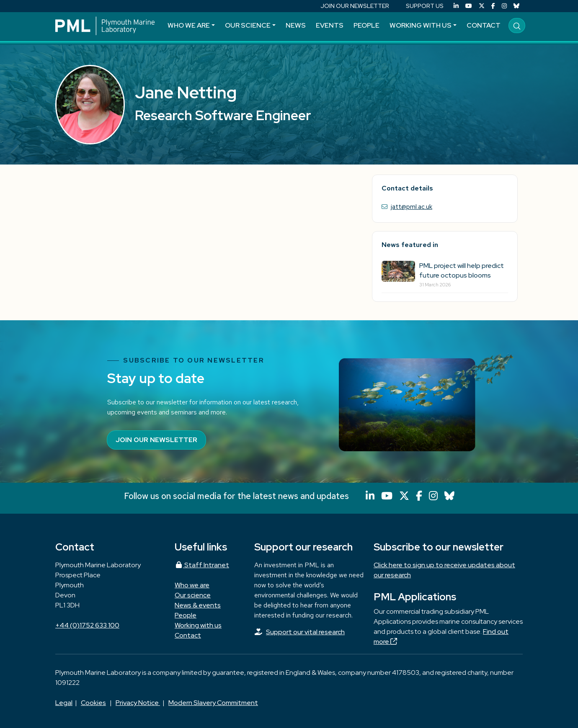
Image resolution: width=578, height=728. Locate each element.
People (366, 25)
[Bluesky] (516, 6)
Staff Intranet (202, 565)
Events (330, 25)
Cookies (93, 703)
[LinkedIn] (456, 6)
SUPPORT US (425, 6)
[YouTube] (469, 6)
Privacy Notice (138, 703)
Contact (484, 25)
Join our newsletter (156, 440)
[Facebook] (493, 6)
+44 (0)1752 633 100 (87, 625)
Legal (64, 703)
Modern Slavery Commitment (213, 703)
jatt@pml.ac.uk (412, 207)
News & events (198, 605)
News (296, 25)
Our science (248, 25)
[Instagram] (504, 6)
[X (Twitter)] (482, 6)
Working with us (421, 25)
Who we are (189, 25)
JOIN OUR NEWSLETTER (355, 6)
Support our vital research (305, 632)
